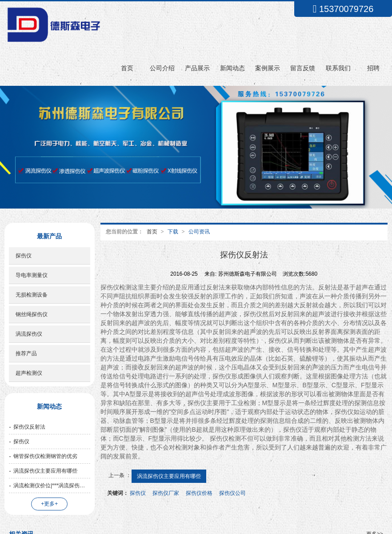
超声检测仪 (29, 373)
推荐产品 (26, 353)
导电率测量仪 (32, 275)
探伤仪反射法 (29, 427)
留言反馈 (303, 68)
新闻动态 (232, 68)
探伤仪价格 (199, 493)
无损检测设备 (32, 295)
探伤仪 (138, 493)
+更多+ (49, 504)
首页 (127, 68)
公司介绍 (162, 68)
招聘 (373, 68)
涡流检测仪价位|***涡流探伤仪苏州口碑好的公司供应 (52, 486)
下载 (173, 232)
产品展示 (197, 68)
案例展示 (268, 68)
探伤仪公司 (232, 493)
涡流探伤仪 (29, 334)
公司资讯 (199, 232)
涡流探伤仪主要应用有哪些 (169, 476)
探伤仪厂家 (166, 493)
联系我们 (338, 68)
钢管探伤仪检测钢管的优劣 (45, 456)
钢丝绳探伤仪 (32, 314)
